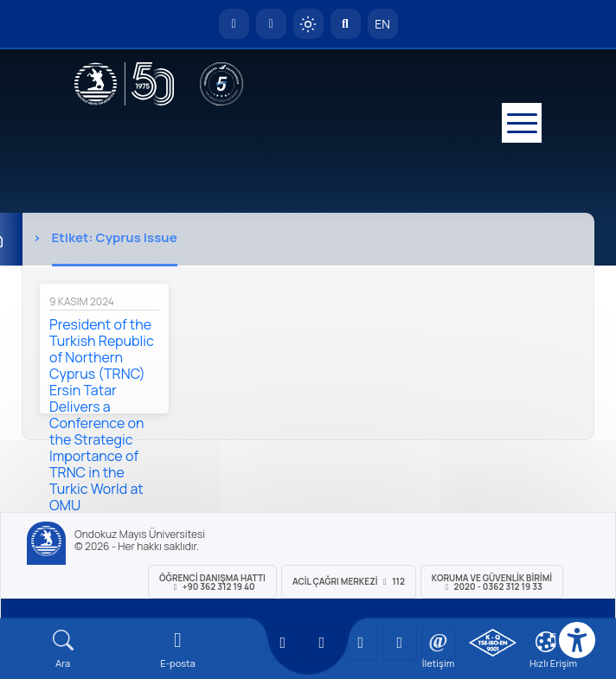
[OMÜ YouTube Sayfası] (283, 643)
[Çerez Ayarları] (546, 642)
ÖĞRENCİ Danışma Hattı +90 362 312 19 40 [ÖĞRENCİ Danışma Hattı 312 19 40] (212, 582)
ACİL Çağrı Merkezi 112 (349, 581)
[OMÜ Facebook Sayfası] (439, 643)
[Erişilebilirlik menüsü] (577, 640)
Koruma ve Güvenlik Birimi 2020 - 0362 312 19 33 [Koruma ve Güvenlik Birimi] (492, 582)
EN (382, 24)
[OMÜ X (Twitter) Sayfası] (400, 643)
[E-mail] (178, 649)
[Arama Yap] (346, 24)
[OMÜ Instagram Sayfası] (361, 643)
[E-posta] (271, 24)
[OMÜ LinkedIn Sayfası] (322, 643)
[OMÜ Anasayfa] (234, 24)
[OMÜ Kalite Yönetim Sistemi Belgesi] (493, 643)
